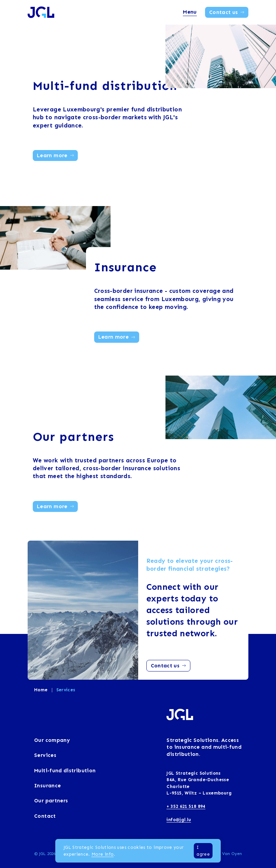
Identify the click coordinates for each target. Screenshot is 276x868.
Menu (190, 12)
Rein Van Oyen (227, 854)
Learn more (55, 155)
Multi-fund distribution (105, 86)
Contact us (227, 12)
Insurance (126, 267)
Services (66, 690)
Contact (45, 816)
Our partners (73, 437)
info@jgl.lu (179, 820)
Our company (52, 740)
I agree (203, 851)
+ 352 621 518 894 (186, 806)
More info (103, 854)
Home (41, 690)
